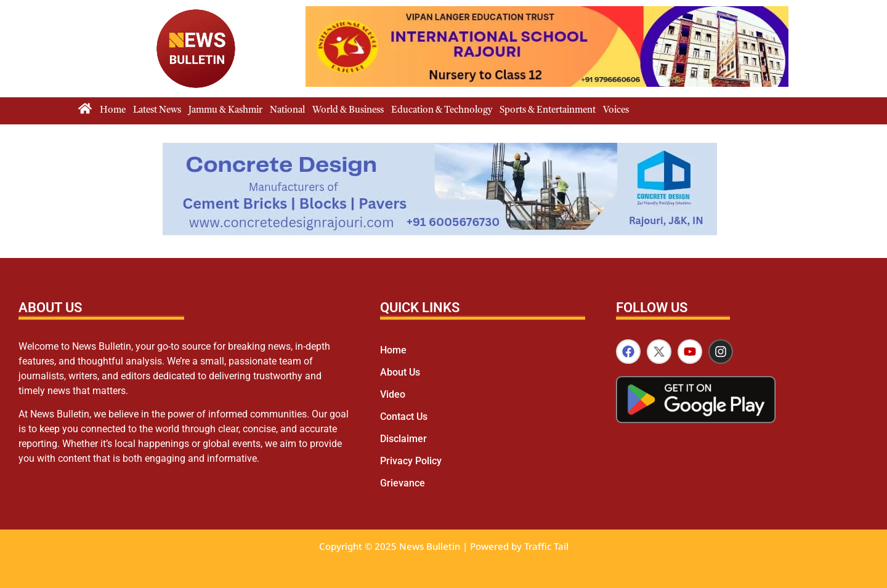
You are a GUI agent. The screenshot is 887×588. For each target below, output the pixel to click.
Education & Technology (442, 111)
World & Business (348, 111)
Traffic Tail (546, 546)
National (287, 111)
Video (393, 394)
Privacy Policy (411, 461)
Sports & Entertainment (548, 111)
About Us (400, 372)
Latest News (157, 111)
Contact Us (404, 417)
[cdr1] (440, 232)
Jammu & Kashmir (225, 111)
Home (113, 111)
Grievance (403, 483)
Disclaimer (403, 439)
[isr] (547, 83)
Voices (616, 111)
